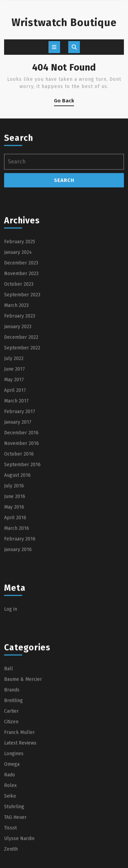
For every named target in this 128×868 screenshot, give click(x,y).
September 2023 (22, 351)
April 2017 (15, 447)
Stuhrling (14, 863)
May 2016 (14, 564)
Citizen (11, 778)
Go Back (64, 102)
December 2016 (21, 489)
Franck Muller (19, 789)
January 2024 (18, 309)
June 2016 (15, 553)
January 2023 (18, 383)
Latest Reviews (20, 800)
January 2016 (18, 606)
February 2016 (20, 596)
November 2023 (21, 330)
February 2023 (20, 373)
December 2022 (21, 394)
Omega (12, 821)
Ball (9, 725)
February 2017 (20, 468)
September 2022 (22, 405)
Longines (14, 810)
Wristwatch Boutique (64, 23)
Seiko (10, 853)
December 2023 (21, 320)
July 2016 (14, 543)
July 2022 (14, 415)
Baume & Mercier (23, 736)
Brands (12, 747)
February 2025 (20, 298)
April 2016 (15, 574)
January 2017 (18, 479)
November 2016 (22, 500)
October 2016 (19, 511)
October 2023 (19, 341)
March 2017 (16, 458)
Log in (11, 666)
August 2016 (17, 532)
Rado (10, 832)
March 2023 (16, 362)
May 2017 (14, 436)
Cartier (11, 768)
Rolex (10, 842)
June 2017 (15, 426)
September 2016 (22, 521)
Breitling (13, 757)
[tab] (54, 47)
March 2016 (17, 585)
